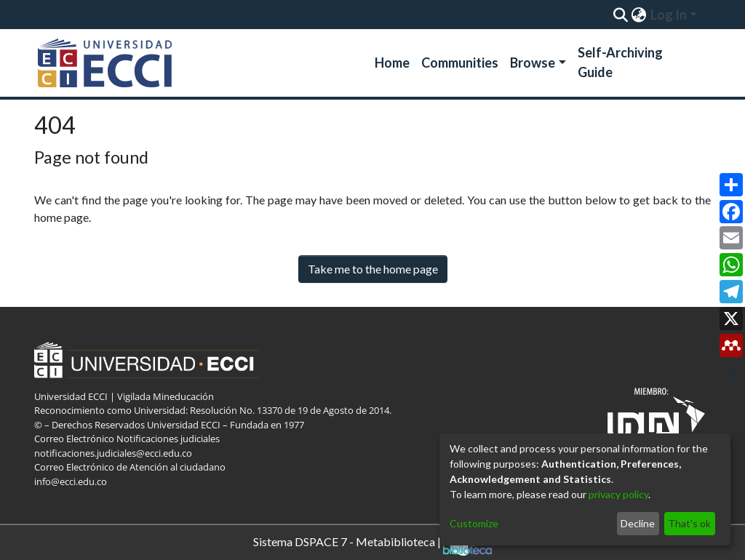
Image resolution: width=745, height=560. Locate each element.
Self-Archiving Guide (620, 62)
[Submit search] (620, 15)
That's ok (689, 523)
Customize (474, 523)
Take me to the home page (373, 269)
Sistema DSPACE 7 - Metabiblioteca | (372, 543)
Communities (460, 63)
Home (392, 63)
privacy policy (618, 494)
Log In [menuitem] (669, 15)
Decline (638, 523)
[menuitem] (638, 15)
